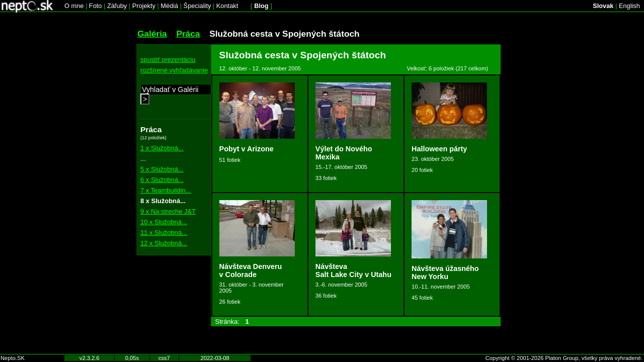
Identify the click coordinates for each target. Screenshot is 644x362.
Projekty (144, 6)
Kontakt (227, 6)
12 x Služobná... (164, 243)
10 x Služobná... (164, 222)
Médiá (169, 6)
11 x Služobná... (164, 233)
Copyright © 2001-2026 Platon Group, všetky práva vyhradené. (564, 358)
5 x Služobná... (162, 169)
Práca (188, 34)
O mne (74, 6)
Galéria (152, 34)
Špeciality (197, 6)
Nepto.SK (13, 358)
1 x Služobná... (162, 148)
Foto (96, 6)
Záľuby (117, 6)
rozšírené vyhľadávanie (174, 70)
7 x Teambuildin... (166, 190)
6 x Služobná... (162, 180)
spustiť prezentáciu (168, 60)
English (629, 6)
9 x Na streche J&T (168, 211)
